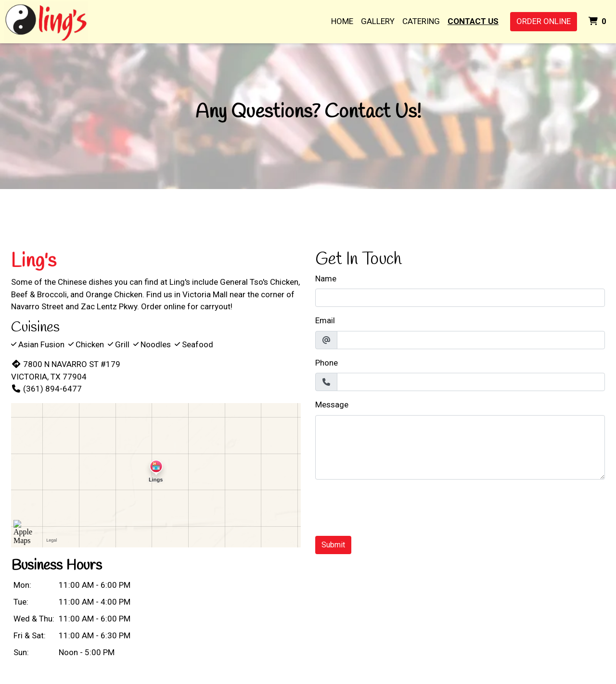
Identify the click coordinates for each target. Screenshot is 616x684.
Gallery (378, 21)
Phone (327, 363)
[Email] (471, 340)
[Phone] (471, 382)
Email (325, 320)
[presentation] (388, 506)
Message (332, 405)
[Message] (460, 447)
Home (342, 21)
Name (326, 279)
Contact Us (473, 21)
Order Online (544, 21)
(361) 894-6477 (46, 389)
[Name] (460, 298)
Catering (421, 21)
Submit (333, 545)
